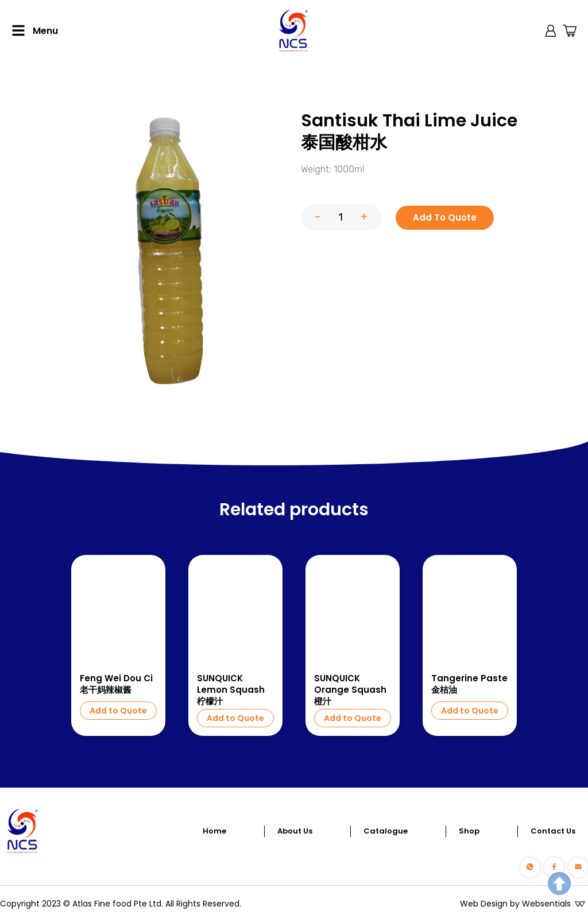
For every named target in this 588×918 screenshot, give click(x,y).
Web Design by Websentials (515, 904)
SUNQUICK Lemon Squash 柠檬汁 (231, 690)
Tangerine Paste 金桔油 (469, 684)
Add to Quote (118, 711)
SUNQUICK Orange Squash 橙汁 (350, 690)
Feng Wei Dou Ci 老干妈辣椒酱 (116, 684)
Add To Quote (445, 217)
